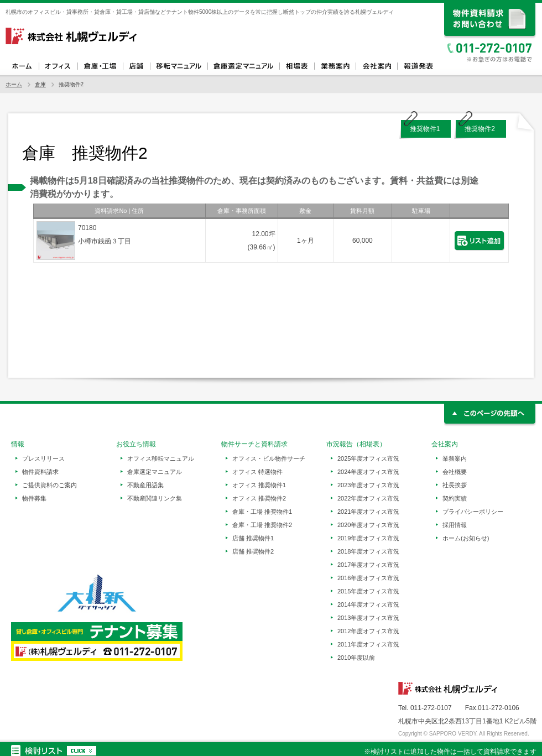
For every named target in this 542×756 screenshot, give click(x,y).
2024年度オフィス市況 (368, 472)
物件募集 (34, 498)
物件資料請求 (40, 472)
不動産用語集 (145, 485)
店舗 (136, 66)
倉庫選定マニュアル (243, 66)
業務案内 (335, 66)
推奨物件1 (425, 129)
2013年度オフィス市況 (368, 618)
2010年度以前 (356, 658)
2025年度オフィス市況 (368, 458)
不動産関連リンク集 (155, 498)
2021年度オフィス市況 (368, 512)
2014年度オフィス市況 (368, 604)
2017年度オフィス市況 (368, 565)
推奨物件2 (480, 129)
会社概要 (455, 472)
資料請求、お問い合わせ (490, 21)
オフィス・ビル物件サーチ (269, 458)
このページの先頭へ (490, 415)
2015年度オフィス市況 (368, 591)
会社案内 (376, 66)
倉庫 (40, 84)
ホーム (22, 66)
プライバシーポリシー (473, 512)
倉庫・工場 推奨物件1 (262, 512)
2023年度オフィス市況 (368, 485)
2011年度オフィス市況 (368, 644)
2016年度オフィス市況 (368, 578)
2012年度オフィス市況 (368, 631)
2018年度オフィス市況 (368, 551)
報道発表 (418, 66)
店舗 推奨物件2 (253, 551)
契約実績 (455, 498)
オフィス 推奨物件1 (259, 485)
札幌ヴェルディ (72, 36)
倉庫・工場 (100, 66)
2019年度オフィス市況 (368, 538)
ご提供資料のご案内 (49, 485)
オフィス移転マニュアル (179, 66)
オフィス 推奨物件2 (259, 498)
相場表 (297, 66)
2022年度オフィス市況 (368, 498)
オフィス (58, 66)
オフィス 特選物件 (257, 472)
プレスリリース (43, 458)
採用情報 (455, 525)
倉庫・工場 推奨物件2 (262, 525)
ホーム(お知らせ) (466, 538)
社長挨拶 (455, 485)
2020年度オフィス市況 (368, 525)
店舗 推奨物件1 (253, 538)
